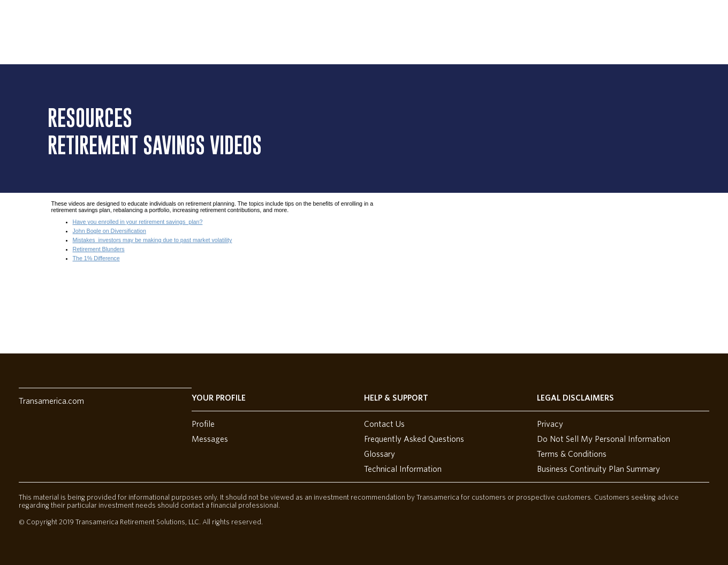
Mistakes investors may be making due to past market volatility (153, 240)
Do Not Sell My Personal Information (604, 439)
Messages (210, 439)
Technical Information (403, 469)
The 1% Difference (96, 258)
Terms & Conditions (572, 454)
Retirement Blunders (99, 249)
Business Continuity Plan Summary (598, 469)
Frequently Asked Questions (414, 439)
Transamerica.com (51, 401)
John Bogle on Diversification (109, 231)
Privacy (550, 424)
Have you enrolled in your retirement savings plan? (138, 222)
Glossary (380, 454)
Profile (203, 424)
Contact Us (384, 424)
